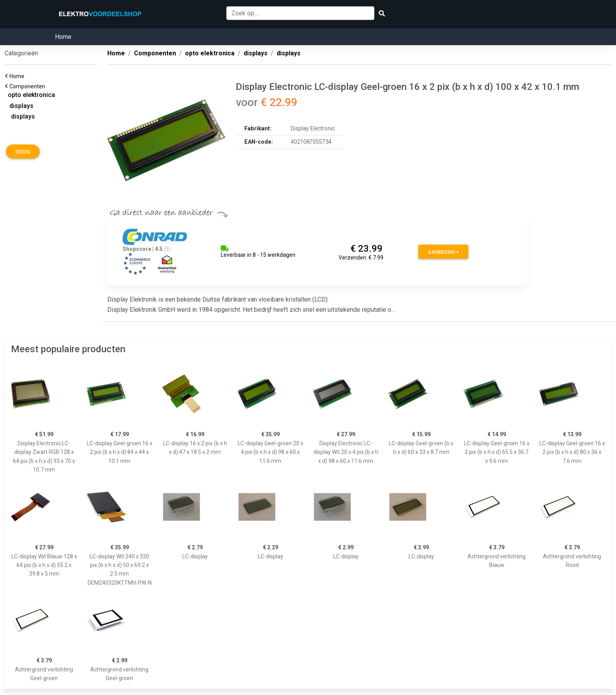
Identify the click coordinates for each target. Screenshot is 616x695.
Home (63, 37)
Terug (23, 152)
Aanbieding (443, 252)
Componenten (28, 86)
